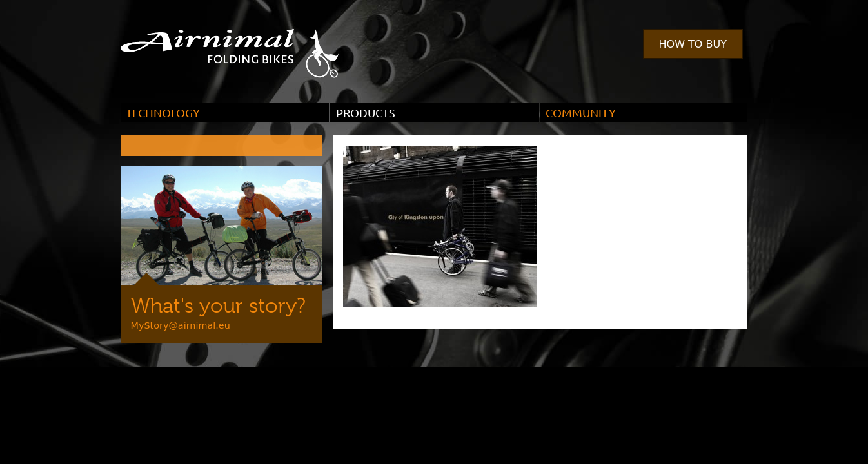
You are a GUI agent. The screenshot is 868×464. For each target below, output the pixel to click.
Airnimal (244, 44)
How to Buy (693, 44)
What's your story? (218, 306)
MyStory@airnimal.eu (181, 325)
